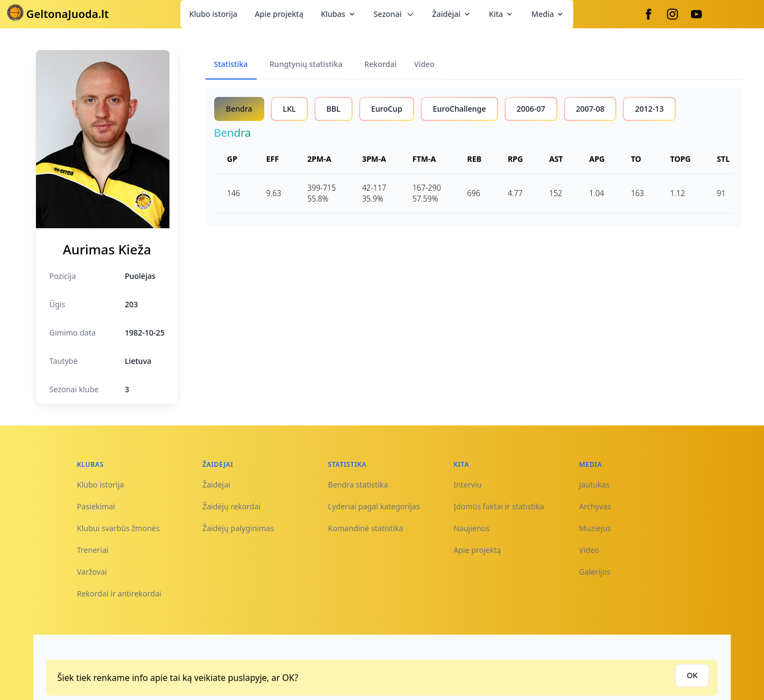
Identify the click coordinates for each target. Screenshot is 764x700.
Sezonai (394, 14)
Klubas (339, 14)
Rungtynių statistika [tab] (306, 64)
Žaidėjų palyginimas (238, 528)
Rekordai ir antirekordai (119, 594)
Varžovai (92, 572)
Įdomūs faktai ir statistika (499, 506)
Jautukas (595, 485)
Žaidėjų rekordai (231, 506)
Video (589, 550)
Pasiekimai (96, 506)
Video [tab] (425, 64)
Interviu (468, 485)
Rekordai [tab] (380, 64)
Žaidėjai (452, 14)
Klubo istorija (213, 14)
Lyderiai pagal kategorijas (374, 506)
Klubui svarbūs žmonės (118, 528)
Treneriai (93, 550)
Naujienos (471, 528)
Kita (501, 14)
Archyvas (595, 506)
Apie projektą (279, 14)
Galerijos (595, 572)
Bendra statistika (358, 485)
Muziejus (595, 528)
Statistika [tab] (231, 64)
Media (548, 14)
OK (692, 675)
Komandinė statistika (366, 528)
